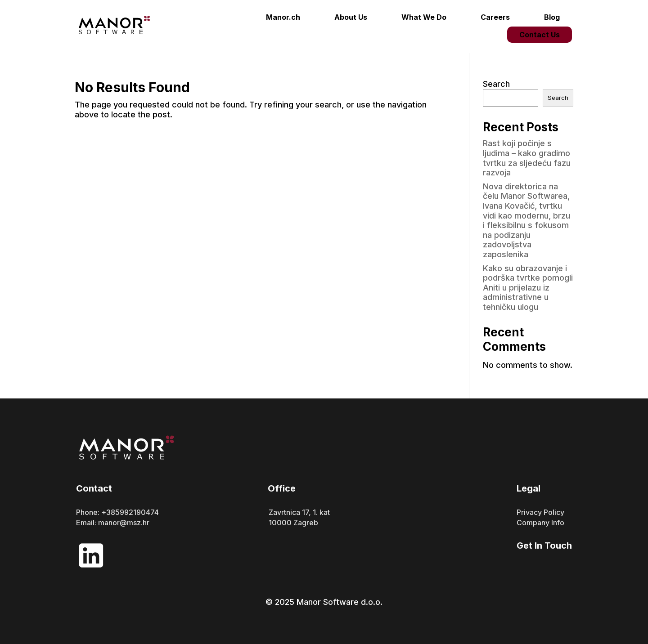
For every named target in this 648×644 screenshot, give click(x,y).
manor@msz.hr (124, 523)
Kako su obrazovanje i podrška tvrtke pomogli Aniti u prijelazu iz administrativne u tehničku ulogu (528, 288)
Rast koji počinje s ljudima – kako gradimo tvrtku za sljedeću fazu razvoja (527, 158)
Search (496, 84)
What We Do (424, 17)
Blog (552, 17)
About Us (351, 17)
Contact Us (540, 35)
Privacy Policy (540, 512)
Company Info (540, 523)
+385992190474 (130, 512)
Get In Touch (544, 546)
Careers (495, 17)
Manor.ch (283, 17)
